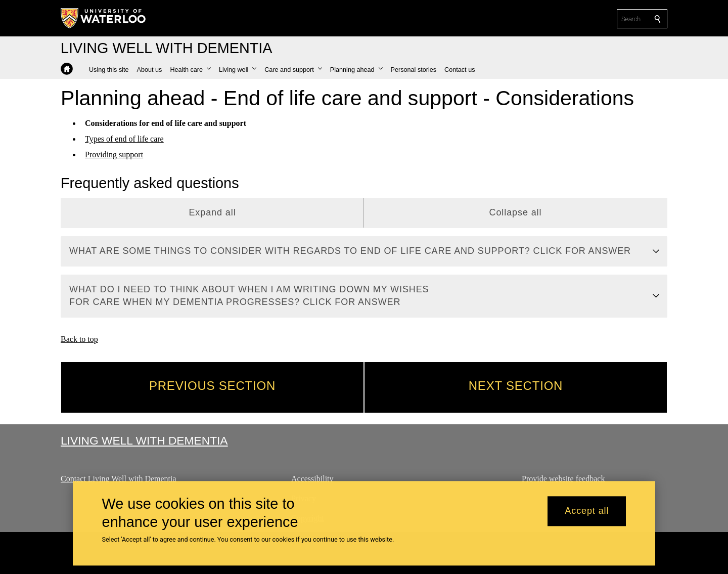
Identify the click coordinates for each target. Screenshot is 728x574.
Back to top (79, 339)
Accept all (587, 511)
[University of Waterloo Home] (104, 18)
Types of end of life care (124, 139)
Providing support (114, 154)
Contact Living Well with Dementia (119, 479)
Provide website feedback (563, 479)
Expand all (212, 212)
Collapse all (516, 212)
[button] (190, 70)
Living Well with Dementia (144, 440)
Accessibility (312, 479)
